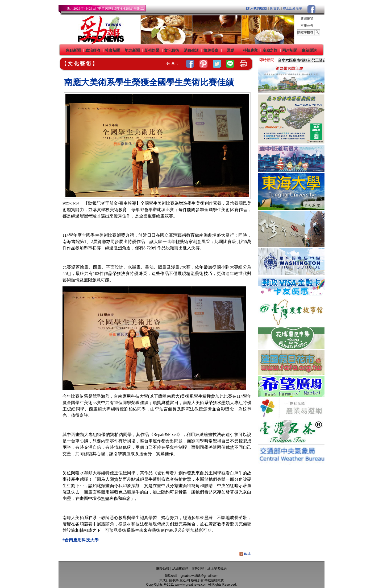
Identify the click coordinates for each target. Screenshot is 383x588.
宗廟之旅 (270, 50)
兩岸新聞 (290, 50)
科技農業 (250, 50)
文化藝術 (172, 50)
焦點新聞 (73, 50)
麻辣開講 (309, 50)
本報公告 (307, 26)
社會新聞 (113, 50)
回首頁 (275, 8)
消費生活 (191, 50)
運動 (231, 50)
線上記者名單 (293, 8)
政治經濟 (93, 50)
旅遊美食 (211, 50)
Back (245, 554)
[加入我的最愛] (257, 8)
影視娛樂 (152, 50)
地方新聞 (132, 50)
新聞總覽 (307, 19)
